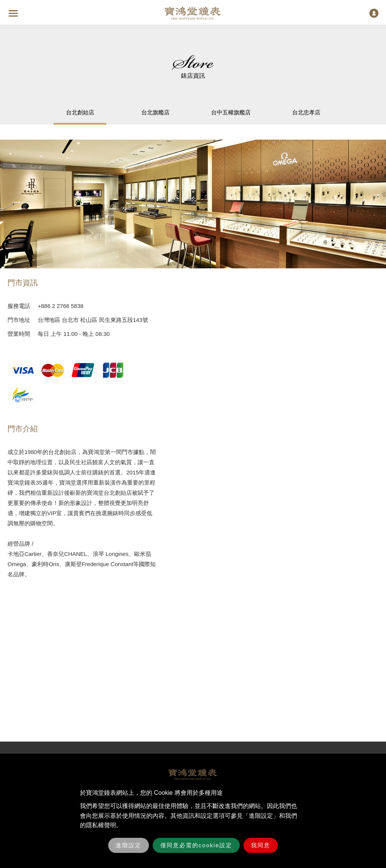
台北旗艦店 (155, 112)
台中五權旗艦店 (231, 112)
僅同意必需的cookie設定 (196, 845)
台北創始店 (80, 112)
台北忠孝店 (306, 112)
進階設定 (129, 845)
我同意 (261, 845)
